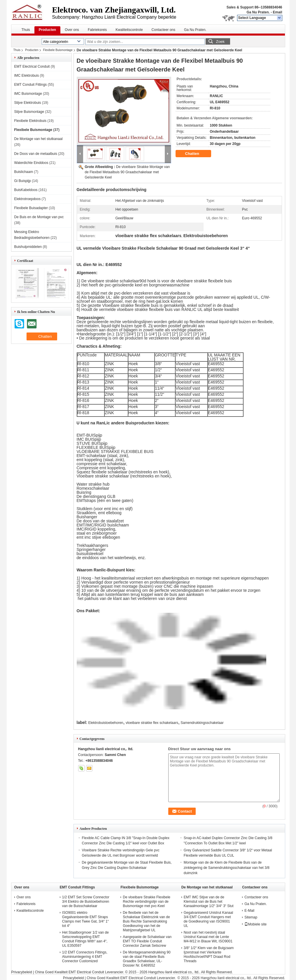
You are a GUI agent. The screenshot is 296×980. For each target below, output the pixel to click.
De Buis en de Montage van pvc (39, 217)
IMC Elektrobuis (27, 76)
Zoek (220, 42)
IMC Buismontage (28, 94)
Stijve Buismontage (29, 112)
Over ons (72, 30)
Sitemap (251, 917)
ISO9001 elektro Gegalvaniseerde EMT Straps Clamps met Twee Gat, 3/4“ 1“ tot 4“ (85, 919)
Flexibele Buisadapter (31, 208)
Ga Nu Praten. (258, 12)
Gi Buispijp (23, 181)
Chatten (196, 154)
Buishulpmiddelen (28, 247)
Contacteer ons (163, 30)
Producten (47, 30)
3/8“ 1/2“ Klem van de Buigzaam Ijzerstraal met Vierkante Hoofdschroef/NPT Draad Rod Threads (209, 954)
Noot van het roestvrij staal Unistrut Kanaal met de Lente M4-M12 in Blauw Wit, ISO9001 (208, 937)
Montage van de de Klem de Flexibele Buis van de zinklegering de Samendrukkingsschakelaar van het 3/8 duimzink (227, 868)
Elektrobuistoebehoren (106, 723)
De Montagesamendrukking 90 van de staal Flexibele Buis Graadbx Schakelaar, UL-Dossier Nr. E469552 (147, 959)
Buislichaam (24, 172)
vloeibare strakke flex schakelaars (152, 723)
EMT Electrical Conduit (32, 66)
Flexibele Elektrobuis (30, 121)
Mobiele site (255, 924)
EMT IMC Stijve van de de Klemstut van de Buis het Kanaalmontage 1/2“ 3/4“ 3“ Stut (209, 902)
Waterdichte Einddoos (31, 163)
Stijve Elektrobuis (28, 103)
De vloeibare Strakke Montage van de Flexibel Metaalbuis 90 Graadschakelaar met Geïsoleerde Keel (127, 172)
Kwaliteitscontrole (129, 30)
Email (277, 12)
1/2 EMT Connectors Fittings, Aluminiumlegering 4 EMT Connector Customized (85, 957)
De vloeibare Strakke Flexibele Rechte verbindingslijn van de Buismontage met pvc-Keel (147, 902)
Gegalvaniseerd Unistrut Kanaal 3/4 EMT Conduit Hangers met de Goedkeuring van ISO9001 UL (208, 919)
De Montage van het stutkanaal (38, 139)
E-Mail (249, 911)
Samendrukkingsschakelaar (202, 723)
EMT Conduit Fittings (31, 85)
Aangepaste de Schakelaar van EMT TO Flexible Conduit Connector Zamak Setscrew (147, 941)
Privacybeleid (22, 972)
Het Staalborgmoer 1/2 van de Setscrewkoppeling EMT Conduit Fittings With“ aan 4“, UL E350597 (85, 939)
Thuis (26, 30)
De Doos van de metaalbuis (36, 154)
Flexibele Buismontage (58, 50)
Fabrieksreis (97, 30)
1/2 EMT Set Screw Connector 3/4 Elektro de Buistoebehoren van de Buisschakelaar (86, 902)
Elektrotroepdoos (28, 199)
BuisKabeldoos (26, 190)
